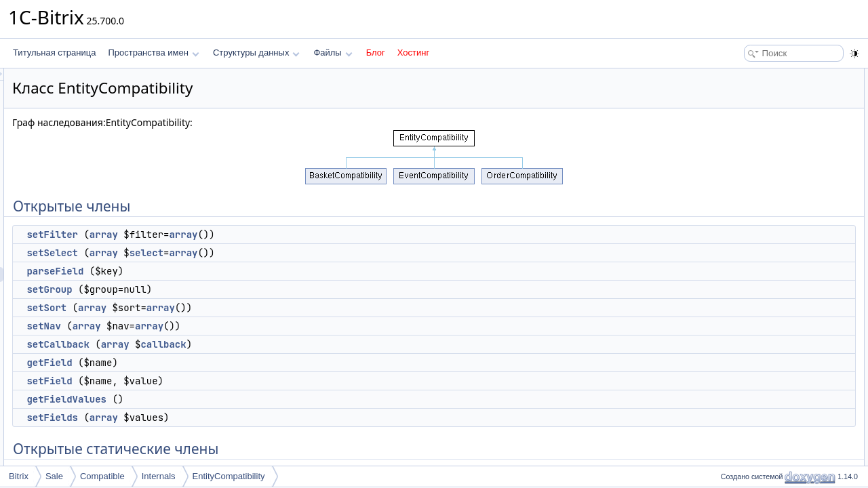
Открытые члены (749, 76)
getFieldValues (236, 399)
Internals (159, 476)
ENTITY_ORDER (759, 404)
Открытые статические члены (773, 255)
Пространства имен (153, 53)
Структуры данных (256, 53)
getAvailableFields (761, 359)
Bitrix (19, 476)
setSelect (222, 253)
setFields (222, 418)
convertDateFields (761, 314)
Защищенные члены (755, 464)
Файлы (333, 53)
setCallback (227, 344)
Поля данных (742, 389)
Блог (376, 53)
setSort (216, 308)
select (316, 253)
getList (739, 285)
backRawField (753, 374)
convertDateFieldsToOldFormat (784, 329)
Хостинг (413, 53)
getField (219, 363)
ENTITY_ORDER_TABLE (774, 434)
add (734, 300)
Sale (54, 476)
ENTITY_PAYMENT (764, 419)
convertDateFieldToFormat (775, 344)
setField (219, 381)
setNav (213, 326)
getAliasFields (753, 270)
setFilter (222, 235)
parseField (224, 271)
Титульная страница (54, 53)
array (273, 235)
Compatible (102, 476)
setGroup (219, 289)
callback (333, 344)
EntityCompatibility (229, 476)
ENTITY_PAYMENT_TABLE (778, 449)
